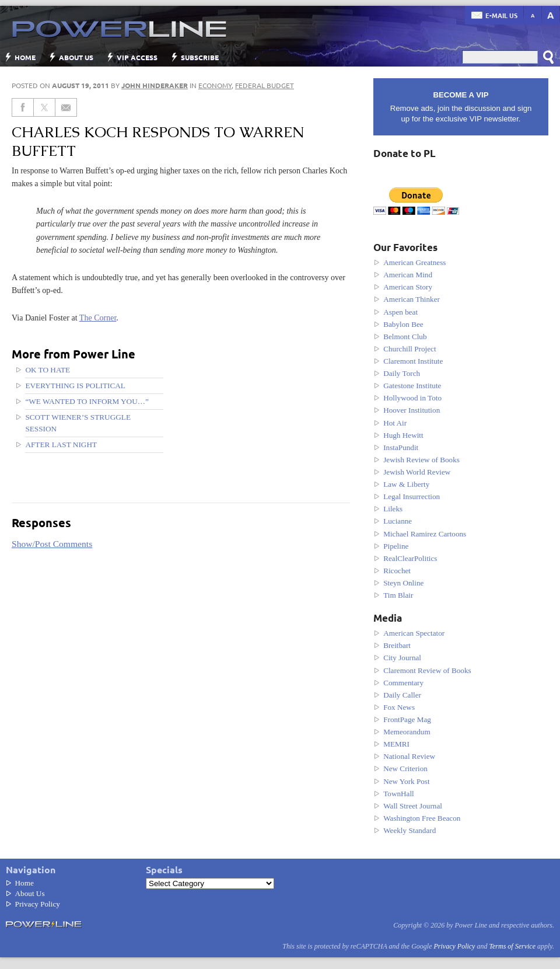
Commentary (403, 683)
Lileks (393, 509)
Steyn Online (403, 583)
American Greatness (414, 262)
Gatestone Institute (412, 386)
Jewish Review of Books (421, 460)
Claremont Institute (413, 361)
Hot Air (395, 423)
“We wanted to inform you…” (87, 401)
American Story (408, 287)
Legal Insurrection (412, 496)
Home (25, 57)
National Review (409, 756)
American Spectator (414, 633)
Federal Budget (265, 85)
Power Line (114, 29)
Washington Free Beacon (422, 818)
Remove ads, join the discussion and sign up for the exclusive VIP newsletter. (461, 107)
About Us (76, 57)
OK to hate (48, 370)
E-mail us (501, 15)
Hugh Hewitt (403, 435)
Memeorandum (407, 732)
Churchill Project (409, 349)
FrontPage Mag (407, 719)
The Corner (98, 318)
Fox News (399, 707)
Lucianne (398, 521)
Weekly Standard (409, 830)
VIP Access (137, 57)
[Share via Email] (66, 107)
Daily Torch (402, 373)
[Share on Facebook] (23, 107)
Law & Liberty (406, 484)
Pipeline (396, 546)
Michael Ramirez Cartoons (425, 534)
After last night (61, 445)
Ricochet (397, 571)
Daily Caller (402, 695)
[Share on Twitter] (45, 107)
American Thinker (412, 299)
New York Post (407, 781)
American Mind (408, 275)
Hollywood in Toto (412, 398)
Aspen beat (400, 312)
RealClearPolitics (410, 558)
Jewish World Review (417, 472)
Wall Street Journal (413, 806)
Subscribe (200, 57)
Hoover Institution (412, 410)
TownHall (399, 794)
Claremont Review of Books (427, 670)
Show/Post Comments (52, 544)
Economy (215, 85)
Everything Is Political (75, 386)
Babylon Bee (403, 324)
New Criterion (405, 768)
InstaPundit (401, 447)
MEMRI (396, 744)
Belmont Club (405, 337)
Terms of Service (512, 946)
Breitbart (397, 645)
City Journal (402, 658)
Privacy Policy (38, 904)
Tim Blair (398, 595)
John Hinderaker (155, 85)
